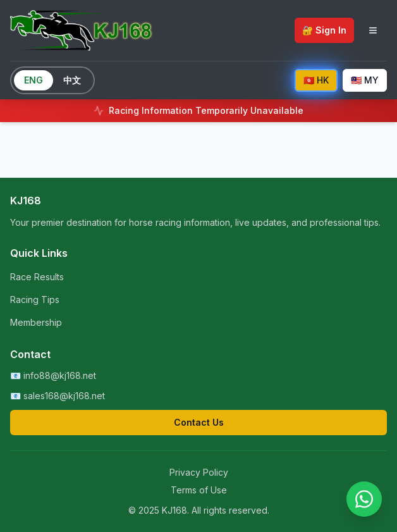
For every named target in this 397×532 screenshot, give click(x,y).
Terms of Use (199, 490)
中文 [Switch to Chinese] (72, 80)
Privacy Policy (199, 472)
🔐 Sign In (324, 30)
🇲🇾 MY (365, 80)
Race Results (37, 277)
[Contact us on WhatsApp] (364, 499)
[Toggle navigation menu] (373, 30)
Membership (36, 322)
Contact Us (199, 422)
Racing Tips (35, 300)
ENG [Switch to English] (34, 80)
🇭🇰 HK (316, 80)
